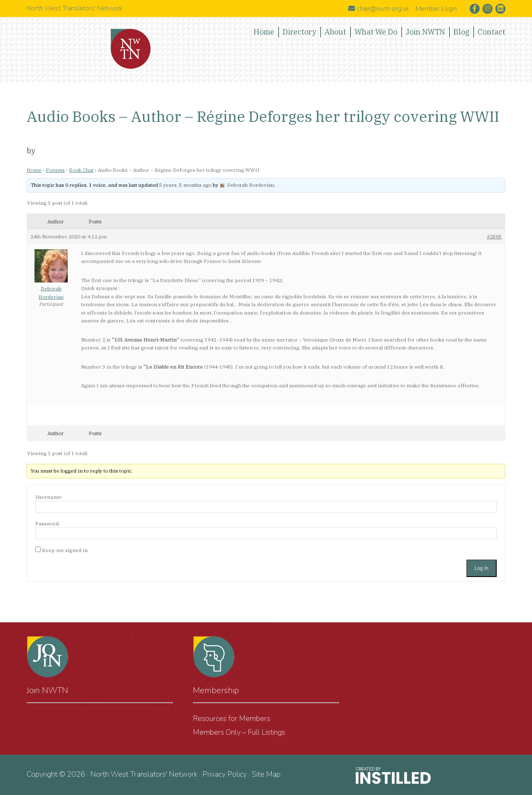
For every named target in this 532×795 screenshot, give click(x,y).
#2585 (494, 237)
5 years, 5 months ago (185, 185)
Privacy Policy (225, 774)
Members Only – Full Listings (239, 732)
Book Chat (81, 170)
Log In (482, 568)
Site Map (266, 774)
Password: (48, 524)
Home (34, 170)
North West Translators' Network (131, 49)
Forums (55, 170)
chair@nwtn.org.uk (379, 9)
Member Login (436, 9)
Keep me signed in (65, 550)
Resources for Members (232, 718)
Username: (49, 497)
